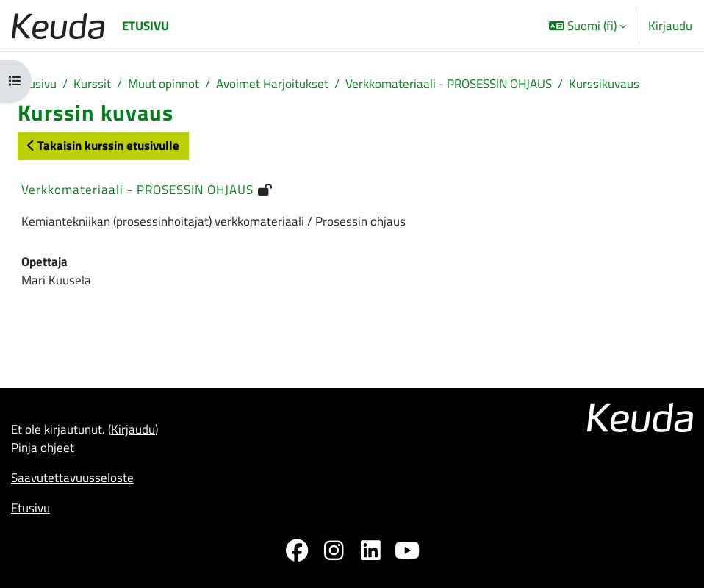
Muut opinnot (164, 83)
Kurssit (92, 83)
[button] (588, 26)
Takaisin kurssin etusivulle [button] (103, 145)
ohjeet (57, 447)
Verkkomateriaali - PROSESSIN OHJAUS (449, 83)
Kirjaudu (670, 26)
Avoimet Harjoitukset (272, 83)
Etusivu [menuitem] (146, 25)
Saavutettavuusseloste (72, 477)
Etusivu (37, 83)
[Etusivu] (58, 26)
